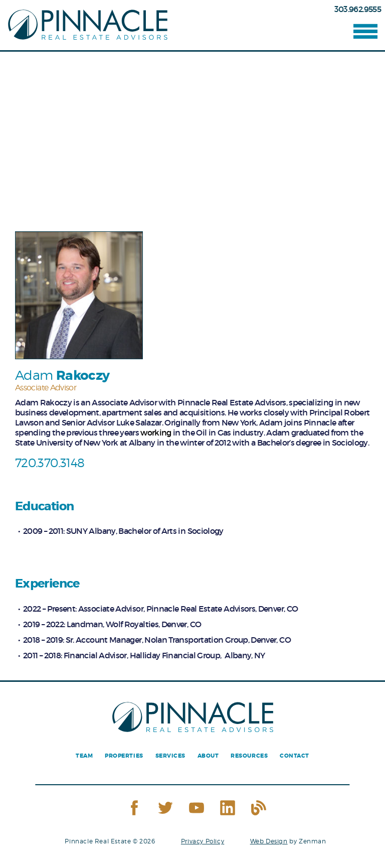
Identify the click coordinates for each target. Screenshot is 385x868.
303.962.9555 (358, 9)
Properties (124, 756)
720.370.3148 (50, 463)
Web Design (269, 841)
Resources (249, 756)
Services (170, 756)
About (208, 756)
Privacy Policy (203, 841)
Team (84, 756)
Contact (295, 756)
